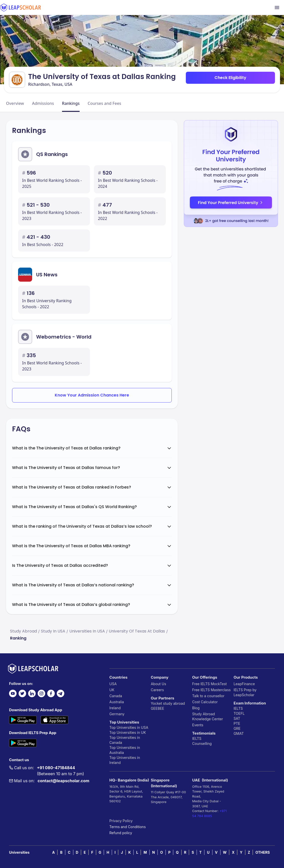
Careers (157, 690)
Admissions (43, 103)
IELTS (197, 738)
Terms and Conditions (128, 827)
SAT (237, 718)
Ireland (115, 708)
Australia (117, 702)
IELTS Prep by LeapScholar (245, 692)
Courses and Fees (104, 103)
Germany (117, 714)
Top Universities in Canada (125, 740)
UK (112, 690)
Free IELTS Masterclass (211, 690)
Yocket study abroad (168, 703)
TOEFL (239, 713)
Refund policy (121, 833)
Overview (15, 103)
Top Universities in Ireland (125, 760)
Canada (116, 696)
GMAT (239, 733)
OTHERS (263, 852)
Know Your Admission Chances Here (92, 395)
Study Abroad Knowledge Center (208, 716)
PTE (237, 723)
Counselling (202, 743)
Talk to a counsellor (208, 696)
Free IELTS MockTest (209, 684)
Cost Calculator (205, 702)
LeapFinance (244, 684)
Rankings (71, 103)
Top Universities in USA (129, 727)
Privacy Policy (121, 821)
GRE (237, 728)
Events (198, 725)
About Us (158, 684)
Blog (196, 708)
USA (113, 684)
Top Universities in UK (128, 732)
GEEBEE (157, 708)
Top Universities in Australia (125, 750)
